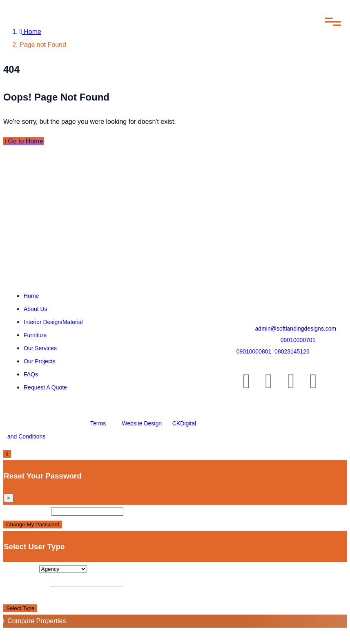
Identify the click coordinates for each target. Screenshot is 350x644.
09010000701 (298, 340)
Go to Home (23, 141)
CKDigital (184, 423)
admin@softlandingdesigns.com (296, 329)
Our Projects (40, 361)
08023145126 (292, 351)
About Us (36, 309)
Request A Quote (45, 387)
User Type (20, 569)
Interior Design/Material (53, 322)
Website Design (142, 423)
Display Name (26, 582)
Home (30, 32)
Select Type (20, 608)
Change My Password (33, 524)
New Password (26, 511)
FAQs (31, 374)
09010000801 (254, 351)
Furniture (35, 335)
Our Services (40, 348)
